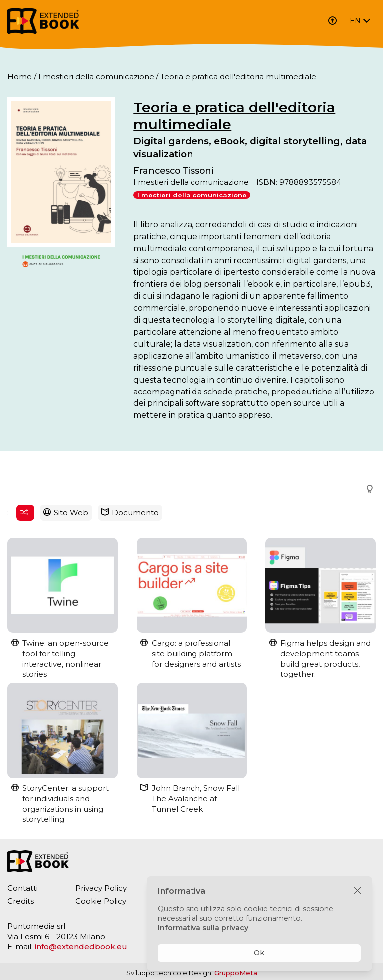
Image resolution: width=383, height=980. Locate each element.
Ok (259, 953)
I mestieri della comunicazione (96, 77)
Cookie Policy (101, 901)
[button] (367, 490)
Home (20, 77)
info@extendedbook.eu (81, 946)
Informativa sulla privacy (203, 928)
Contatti (23, 888)
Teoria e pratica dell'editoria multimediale (234, 116)
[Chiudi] (357, 891)
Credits (21, 901)
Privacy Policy (101, 888)
